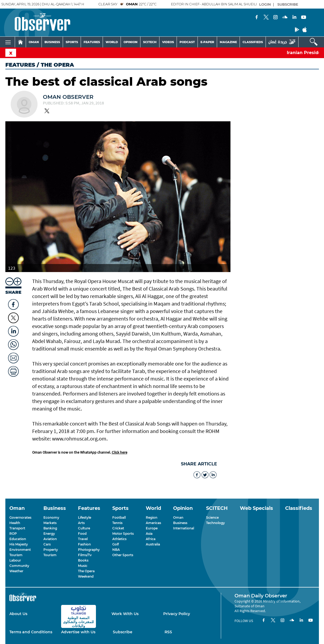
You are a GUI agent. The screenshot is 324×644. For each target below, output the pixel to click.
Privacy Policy (177, 614)
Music (83, 566)
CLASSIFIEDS (253, 42)
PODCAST (187, 42)
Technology (215, 523)
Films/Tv (85, 555)
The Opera (86, 571)
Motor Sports (123, 534)
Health (15, 523)
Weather (16, 571)
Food (82, 534)
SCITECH (150, 42)
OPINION (131, 42)
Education (18, 539)
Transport (17, 528)
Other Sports (123, 555)
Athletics (119, 539)
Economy (51, 517)
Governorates (20, 517)
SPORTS (72, 42)
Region (152, 517)
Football (119, 517)
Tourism (16, 555)
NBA (116, 550)
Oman (178, 517)
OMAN (34, 42)
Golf (116, 544)
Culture (84, 528)
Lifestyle (85, 517)
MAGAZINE (228, 42)
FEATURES (92, 42)
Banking (50, 528)
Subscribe (123, 632)
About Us (18, 614)
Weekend (86, 576)
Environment (20, 550)
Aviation (50, 539)
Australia (153, 544)
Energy (49, 534)
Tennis (117, 523)
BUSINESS (52, 42)
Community (19, 566)
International (184, 528)
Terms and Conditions (31, 632)
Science (212, 517)
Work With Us (125, 614)
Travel (83, 539)
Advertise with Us (78, 632)
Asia (149, 534)
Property (51, 550)
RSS (168, 632)
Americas (153, 523)
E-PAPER (207, 42)
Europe (152, 528)
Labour (15, 560)
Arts (81, 523)
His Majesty (19, 544)
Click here (120, 452)
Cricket (118, 528)
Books (83, 560)
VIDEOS (168, 42)
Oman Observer (68, 97)
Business (180, 523)
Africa (151, 539)
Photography (89, 550)
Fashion (84, 544)
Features (20, 65)
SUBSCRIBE (288, 4)
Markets (50, 523)
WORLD (112, 42)
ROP (13, 534)
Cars (47, 544)
